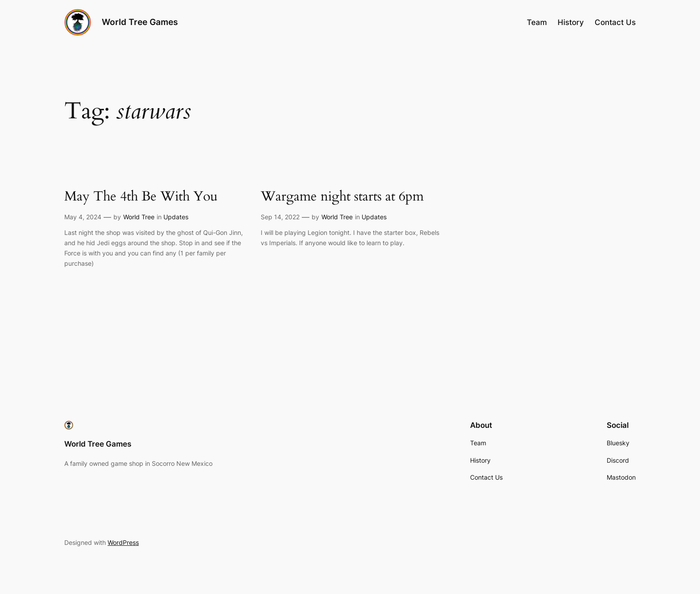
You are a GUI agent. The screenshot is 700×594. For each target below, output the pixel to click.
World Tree (139, 217)
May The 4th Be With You (141, 197)
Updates (176, 217)
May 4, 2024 (83, 217)
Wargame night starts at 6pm (342, 197)
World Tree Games (140, 22)
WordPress (123, 542)
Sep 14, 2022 (280, 217)
